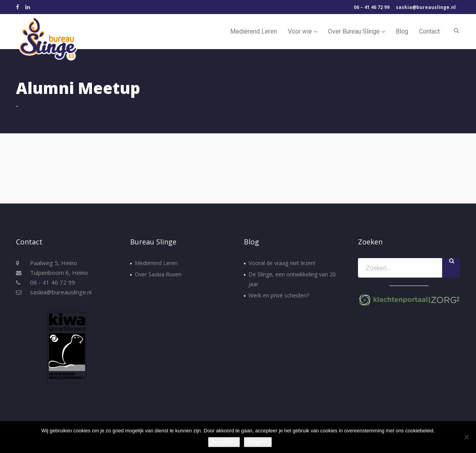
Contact (429, 31)
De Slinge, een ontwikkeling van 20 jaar (292, 279)
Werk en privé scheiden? (279, 295)
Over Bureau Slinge (356, 31)
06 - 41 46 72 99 (53, 282)
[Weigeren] (466, 437)
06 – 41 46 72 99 (372, 7)
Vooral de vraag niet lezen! (282, 263)
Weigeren (258, 442)
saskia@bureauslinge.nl (426, 7)
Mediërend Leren (254, 31)
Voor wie (302, 31)
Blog (402, 31)
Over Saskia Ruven (158, 274)
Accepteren (224, 442)
